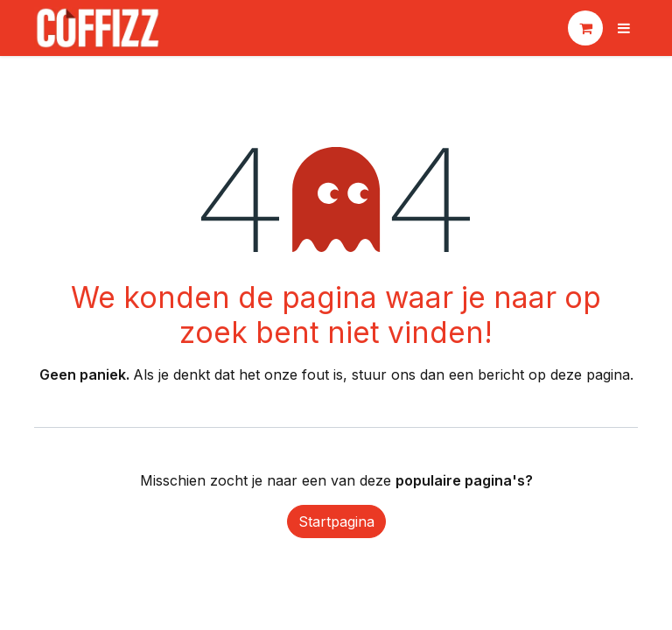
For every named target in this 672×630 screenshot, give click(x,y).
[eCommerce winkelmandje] (585, 28)
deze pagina (590, 374)
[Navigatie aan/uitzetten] (624, 28)
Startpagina (336, 521)
